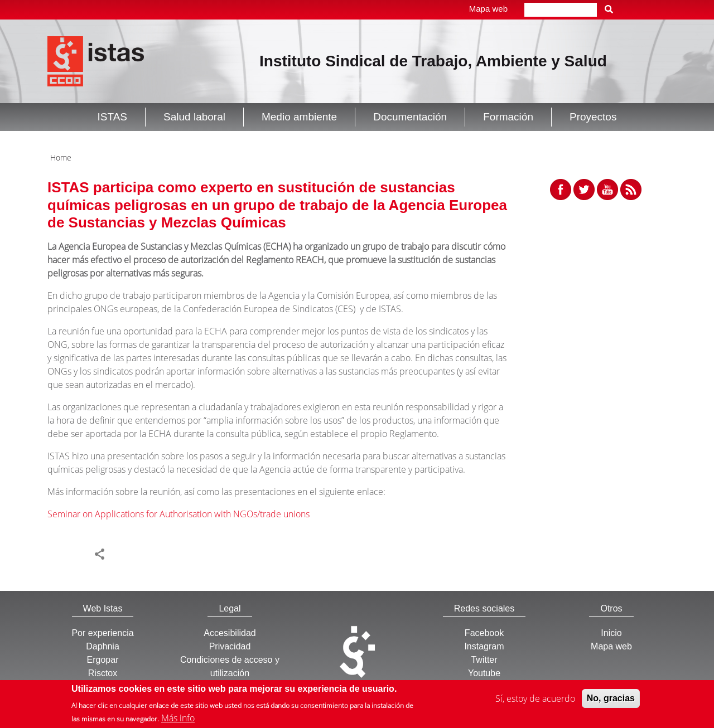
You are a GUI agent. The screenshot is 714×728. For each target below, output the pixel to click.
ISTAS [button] (113, 117)
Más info (178, 720)
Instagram (484, 646)
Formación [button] (508, 117)
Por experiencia (102, 633)
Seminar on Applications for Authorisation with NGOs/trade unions (178, 514)
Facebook (484, 633)
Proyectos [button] (593, 117)
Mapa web (488, 9)
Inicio (611, 633)
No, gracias (611, 699)
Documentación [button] (410, 117)
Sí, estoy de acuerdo (535, 700)
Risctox (103, 673)
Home (61, 157)
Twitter (484, 660)
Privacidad (230, 646)
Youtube (484, 673)
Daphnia (103, 646)
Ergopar (103, 660)
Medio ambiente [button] (299, 117)
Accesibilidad (230, 633)
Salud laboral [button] (194, 117)
